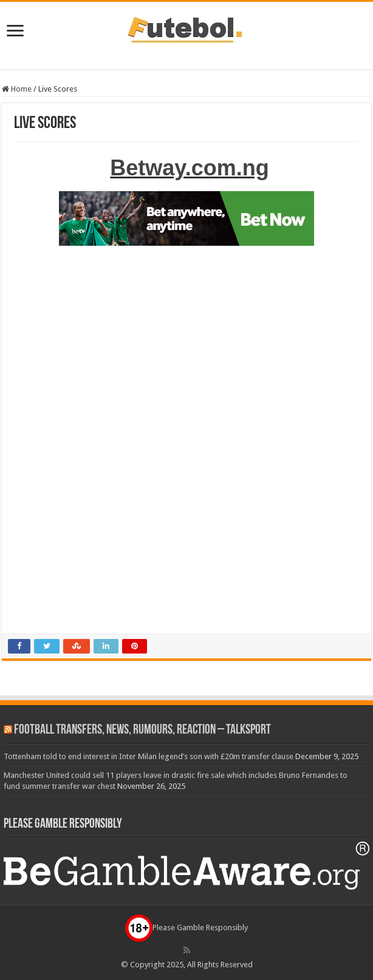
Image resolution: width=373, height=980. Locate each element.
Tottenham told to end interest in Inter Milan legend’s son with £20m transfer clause (149, 756)
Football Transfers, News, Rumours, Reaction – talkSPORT (142, 730)
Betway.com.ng (189, 168)
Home (17, 89)
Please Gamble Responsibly (187, 928)
